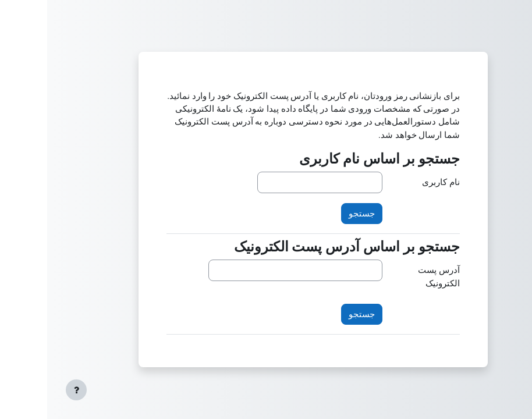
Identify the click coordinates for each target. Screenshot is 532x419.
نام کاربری (394, 182)
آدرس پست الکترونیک (392, 276)
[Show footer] (29, 390)
